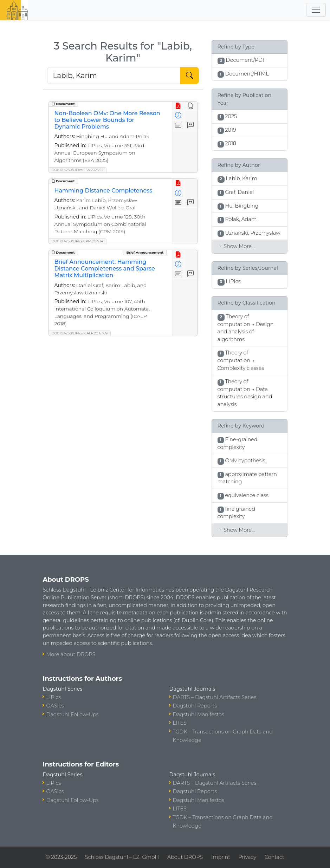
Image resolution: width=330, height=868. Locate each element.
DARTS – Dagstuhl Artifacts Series (215, 697)
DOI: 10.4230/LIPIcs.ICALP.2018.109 (80, 333)
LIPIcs (54, 697)
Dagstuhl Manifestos (199, 714)
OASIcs (55, 706)
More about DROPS (71, 654)
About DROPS (185, 857)
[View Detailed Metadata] (178, 116)
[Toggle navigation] (316, 10)
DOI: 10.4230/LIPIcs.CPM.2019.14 (77, 241)
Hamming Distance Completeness (103, 191)
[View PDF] (178, 106)
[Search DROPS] (114, 76)
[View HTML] (191, 106)
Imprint (221, 857)
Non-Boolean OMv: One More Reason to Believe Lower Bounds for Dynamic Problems (107, 120)
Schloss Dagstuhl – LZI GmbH (122, 857)
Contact (274, 857)
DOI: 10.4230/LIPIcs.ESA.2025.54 (78, 170)
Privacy (247, 857)
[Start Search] (189, 76)
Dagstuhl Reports (195, 706)
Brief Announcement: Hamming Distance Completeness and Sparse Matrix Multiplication (105, 269)
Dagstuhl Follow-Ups (73, 714)
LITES (180, 723)
